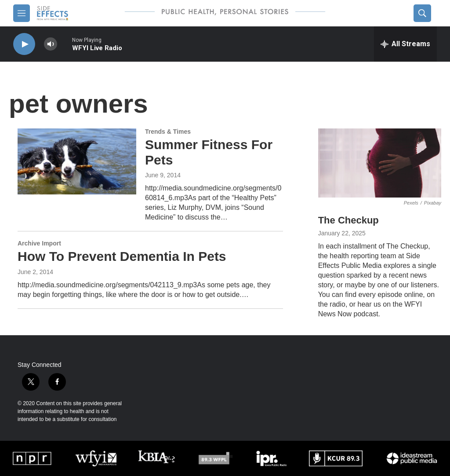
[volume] (51, 44)
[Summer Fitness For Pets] (77, 161)
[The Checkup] (380, 163)
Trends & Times (168, 132)
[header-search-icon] (422, 13)
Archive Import (39, 243)
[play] (24, 44)
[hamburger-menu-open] (22, 13)
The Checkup (348, 220)
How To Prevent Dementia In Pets (122, 256)
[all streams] (405, 44)
